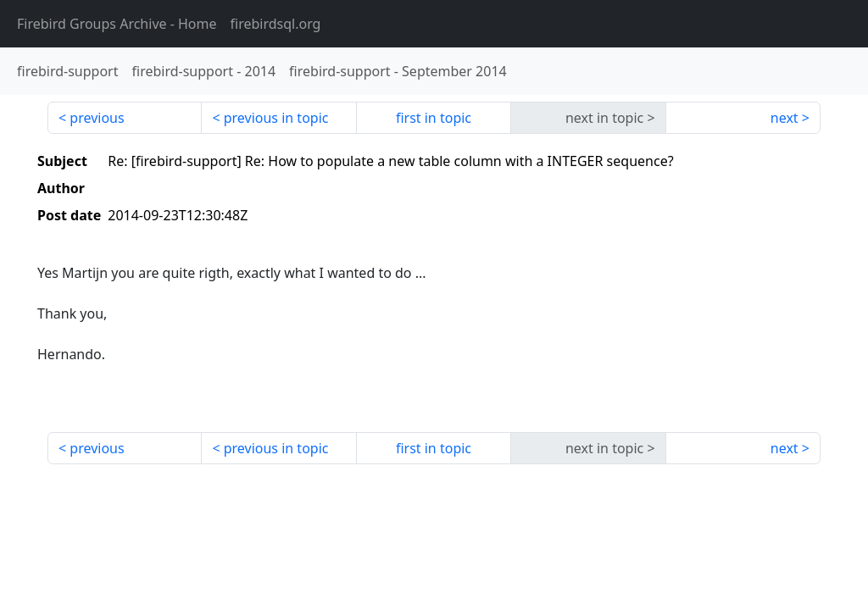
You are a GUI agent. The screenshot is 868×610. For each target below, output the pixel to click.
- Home (117, 24)
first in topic (434, 118)
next (785, 118)
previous (97, 118)
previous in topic (276, 118)
